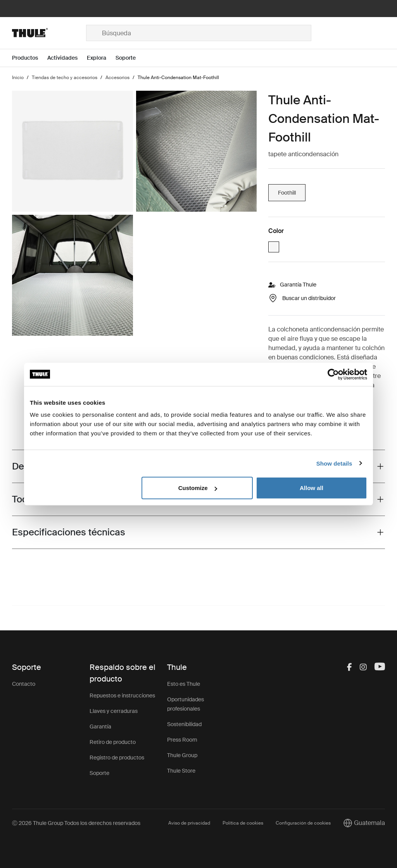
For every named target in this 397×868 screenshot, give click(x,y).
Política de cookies (243, 823)
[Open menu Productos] (30, 58)
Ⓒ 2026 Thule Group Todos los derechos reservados (76, 823)
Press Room (182, 740)
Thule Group (182, 755)
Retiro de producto (113, 742)
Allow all (312, 488)
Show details (334, 463)
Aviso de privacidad (189, 823)
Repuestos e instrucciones (122, 695)
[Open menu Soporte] (130, 58)
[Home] (49, 33)
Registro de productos (117, 758)
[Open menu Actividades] (67, 58)
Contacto (24, 684)
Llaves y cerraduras (114, 711)
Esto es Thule (184, 684)
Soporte (99, 773)
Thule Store (181, 771)
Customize (198, 488)
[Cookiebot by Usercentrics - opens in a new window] (333, 374)
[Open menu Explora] (101, 58)
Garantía (100, 726)
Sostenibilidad (184, 724)
